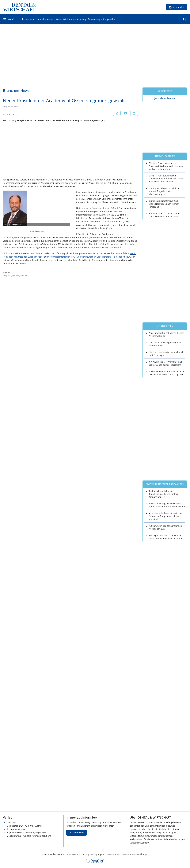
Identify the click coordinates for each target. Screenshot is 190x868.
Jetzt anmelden (77, 833)
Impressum (73, 854)
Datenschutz (113, 854)
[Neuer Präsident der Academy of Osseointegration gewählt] (86, 19)
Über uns (11, 822)
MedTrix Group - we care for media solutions (29, 836)
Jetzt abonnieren (164, 98)
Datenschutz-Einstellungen (135, 854)
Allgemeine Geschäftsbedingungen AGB (26, 832)
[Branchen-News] (45, 19)
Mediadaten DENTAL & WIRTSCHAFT (24, 826)
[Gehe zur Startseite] (28, 19)
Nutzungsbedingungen (92, 854)
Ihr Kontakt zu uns (16, 829)
